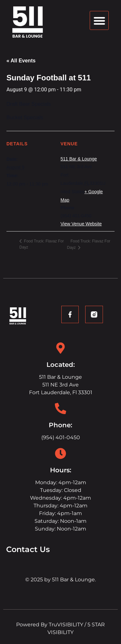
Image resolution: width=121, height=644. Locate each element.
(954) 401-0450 (61, 437)
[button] (99, 20)
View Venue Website (81, 224)
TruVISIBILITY (66, 625)
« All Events (21, 61)
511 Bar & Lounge (79, 159)
